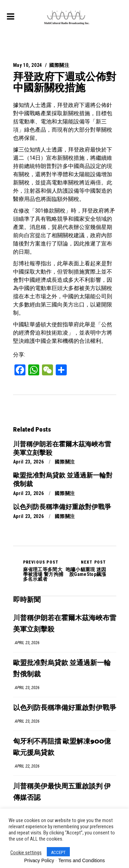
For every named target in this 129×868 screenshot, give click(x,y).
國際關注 (59, 65)
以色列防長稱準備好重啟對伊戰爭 (65, 708)
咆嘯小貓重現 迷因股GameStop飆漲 (85, 568)
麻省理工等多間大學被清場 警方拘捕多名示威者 (44, 571)
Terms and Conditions (81, 860)
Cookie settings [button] (26, 853)
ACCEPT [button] (58, 852)
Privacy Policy (39, 860)
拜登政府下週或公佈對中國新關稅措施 (65, 82)
